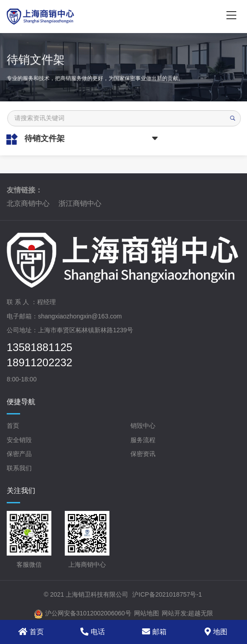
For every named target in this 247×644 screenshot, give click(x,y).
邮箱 (154, 631)
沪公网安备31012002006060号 (83, 614)
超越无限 (201, 613)
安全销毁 (19, 440)
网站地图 (147, 613)
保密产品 (19, 454)
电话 (93, 631)
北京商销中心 (28, 203)
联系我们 (19, 468)
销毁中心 (143, 426)
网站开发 (174, 613)
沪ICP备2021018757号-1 (167, 594)
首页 (13, 426)
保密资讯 (143, 454)
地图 (216, 631)
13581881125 (40, 347)
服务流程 (143, 440)
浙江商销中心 (80, 203)
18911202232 (40, 363)
